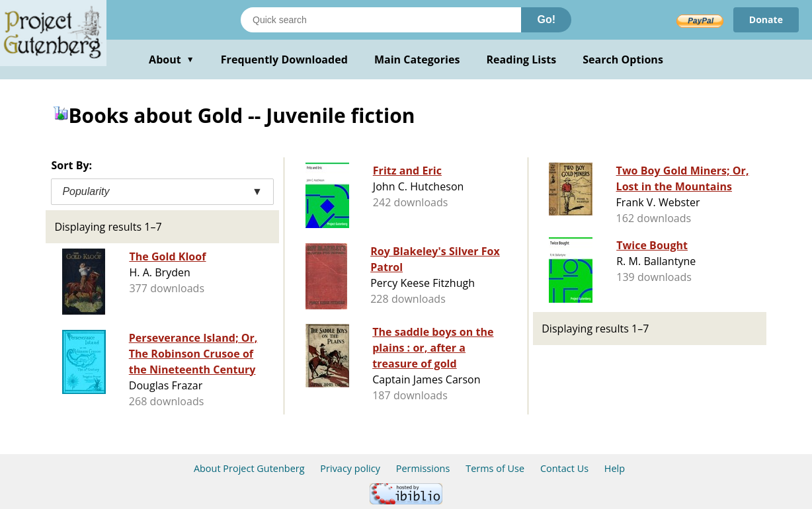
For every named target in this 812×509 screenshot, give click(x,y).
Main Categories (417, 59)
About (172, 59)
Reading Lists (522, 59)
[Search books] (381, 20)
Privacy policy (350, 468)
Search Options (623, 59)
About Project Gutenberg (249, 468)
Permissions (423, 468)
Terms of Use (495, 468)
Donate (766, 20)
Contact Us (564, 468)
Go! (546, 20)
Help (615, 468)
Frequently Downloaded (284, 59)
